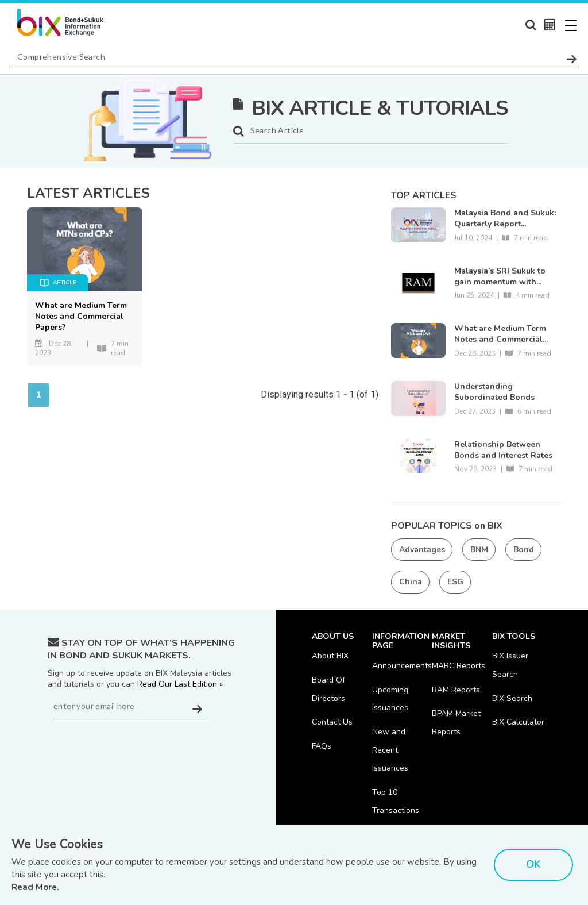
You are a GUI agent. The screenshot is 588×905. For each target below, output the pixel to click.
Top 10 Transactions (396, 802)
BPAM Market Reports (456, 723)
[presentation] (135, 746)
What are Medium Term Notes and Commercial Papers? (81, 316)
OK (533, 864)
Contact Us (332, 723)
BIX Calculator (518, 723)
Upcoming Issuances (390, 699)
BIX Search (512, 698)
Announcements (402, 666)
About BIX (330, 656)
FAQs (322, 747)
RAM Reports (456, 690)
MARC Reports (459, 666)
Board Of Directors (328, 689)
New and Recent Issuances (390, 751)
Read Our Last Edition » (180, 684)
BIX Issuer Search (510, 665)
